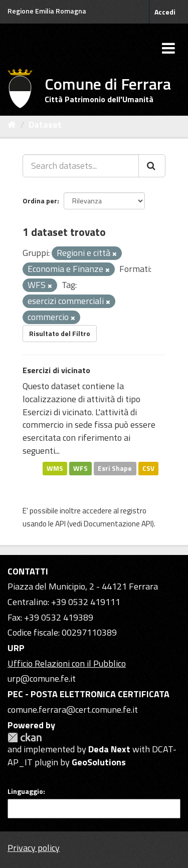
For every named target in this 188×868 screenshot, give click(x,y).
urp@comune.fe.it (42, 678)
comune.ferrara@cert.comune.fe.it (73, 709)
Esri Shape (115, 468)
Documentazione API (118, 524)
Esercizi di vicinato (56, 370)
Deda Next (109, 749)
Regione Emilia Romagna (47, 11)
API (60, 524)
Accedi (165, 12)
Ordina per (40, 201)
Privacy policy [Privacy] (34, 848)
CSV (148, 468)
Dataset (45, 124)
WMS (55, 468)
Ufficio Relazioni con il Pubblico (67, 663)
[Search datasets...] (81, 166)
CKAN (25, 738)
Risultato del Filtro (60, 333)
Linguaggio (25, 791)
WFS (80, 468)
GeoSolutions (99, 762)
